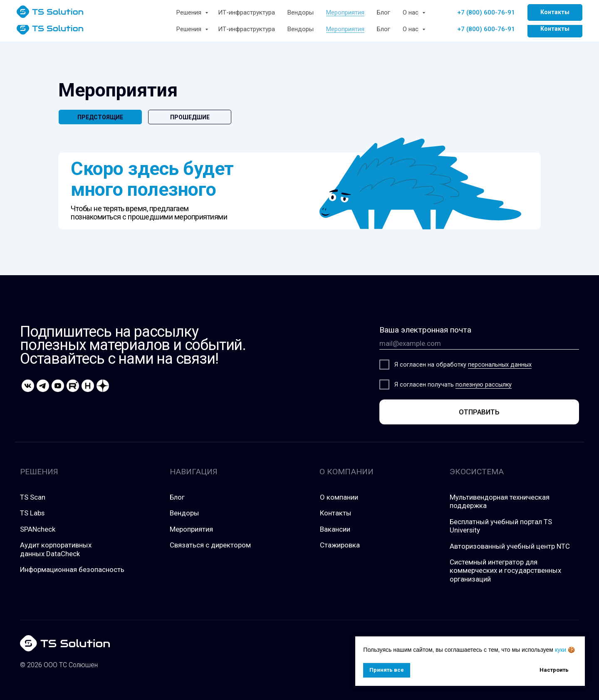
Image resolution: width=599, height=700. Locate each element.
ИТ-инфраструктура (246, 29)
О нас (411, 29)
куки (561, 650)
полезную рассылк (482, 385)
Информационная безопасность (72, 569)
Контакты (336, 513)
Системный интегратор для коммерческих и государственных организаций (505, 571)
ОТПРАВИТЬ (479, 412)
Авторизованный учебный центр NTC (510, 546)
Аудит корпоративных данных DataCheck (56, 549)
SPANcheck (38, 529)
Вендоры (301, 29)
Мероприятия (345, 29)
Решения (190, 29)
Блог (384, 29)
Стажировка (340, 545)
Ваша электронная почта (425, 330)
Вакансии (335, 529)
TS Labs (32, 513)
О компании (339, 497)
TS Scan (33, 497)
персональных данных (500, 365)
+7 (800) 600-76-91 (486, 29)
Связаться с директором (210, 545)
